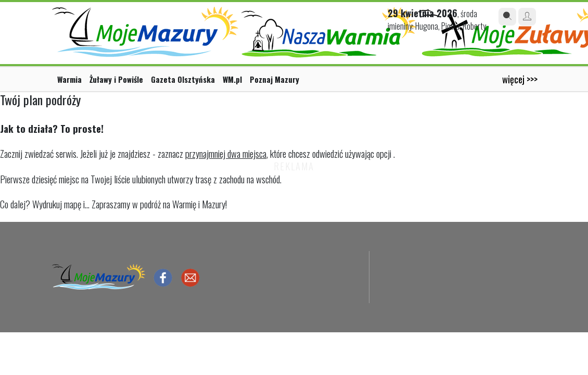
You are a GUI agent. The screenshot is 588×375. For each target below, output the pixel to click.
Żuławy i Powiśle (116, 79)
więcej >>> (520, 79)
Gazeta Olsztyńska (183, 79)
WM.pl (232, 79)
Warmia (69, 79)
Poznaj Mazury (274, 79)
